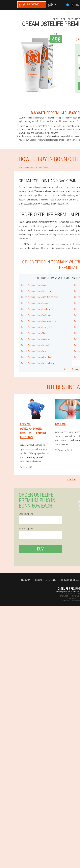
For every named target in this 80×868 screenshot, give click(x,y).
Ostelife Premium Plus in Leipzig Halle (37, 327)
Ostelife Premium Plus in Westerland (36, 357)
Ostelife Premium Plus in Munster (35, 333)
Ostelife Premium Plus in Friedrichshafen (38, 321)
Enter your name (26, 514)
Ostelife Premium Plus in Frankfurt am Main (39, 297)
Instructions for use (70, 580)
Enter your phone (26, 528)
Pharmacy (26, 580)
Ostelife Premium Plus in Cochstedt (36, 315)
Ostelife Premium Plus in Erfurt (34, 351)
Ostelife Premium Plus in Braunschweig (37, 363)
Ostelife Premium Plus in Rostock (35, 345)
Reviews (38, 580)
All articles (72, 479)
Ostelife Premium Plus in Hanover (35, 303)
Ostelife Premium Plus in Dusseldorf (36, 291)
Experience (51, 580)
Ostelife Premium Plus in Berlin (34, 285)
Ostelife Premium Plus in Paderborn (36, 339)
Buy (40, 549)
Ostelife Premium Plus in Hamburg (35, 309)
